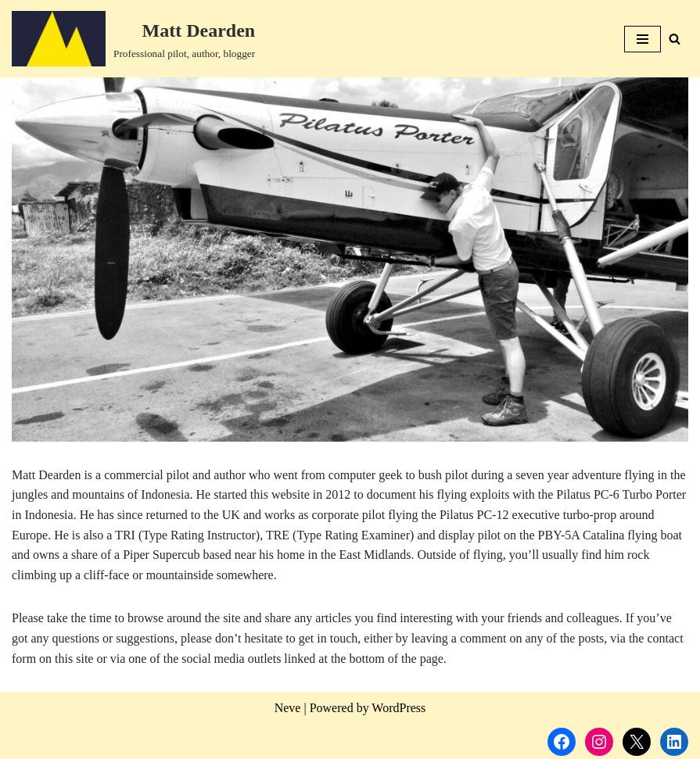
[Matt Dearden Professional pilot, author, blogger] (133, 39)
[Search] (675, 39)
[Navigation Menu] (643, 39)
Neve (288, 708)
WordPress (398, 708)
